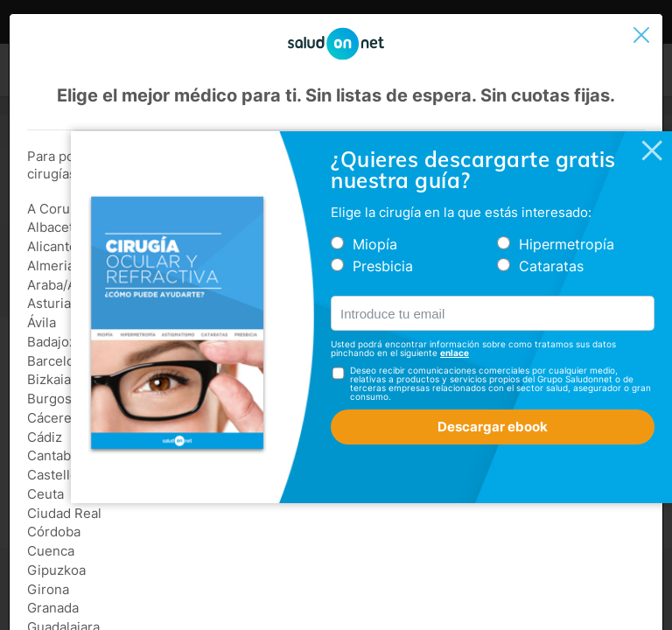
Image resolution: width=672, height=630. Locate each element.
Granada (53, 608)
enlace (455, 353)
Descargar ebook (493, 427)
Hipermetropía (567, 244)
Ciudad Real (64, 513)
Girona (48, 589)
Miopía (375, 244)
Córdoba (54, 532)
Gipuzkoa (56, 570)
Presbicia (383, 266)
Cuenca (51, 551)
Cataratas (551, 266)
